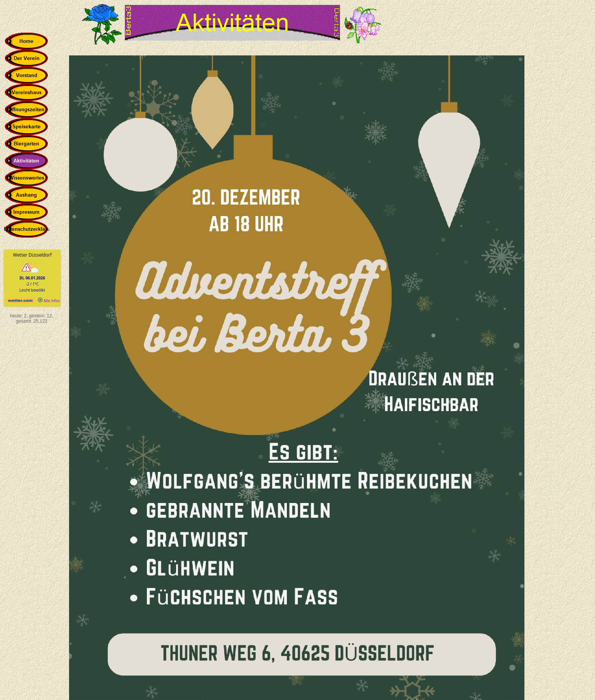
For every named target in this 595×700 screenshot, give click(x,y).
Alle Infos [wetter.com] (49, 301)
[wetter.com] (20, 302)
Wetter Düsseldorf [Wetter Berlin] (32, 255)
